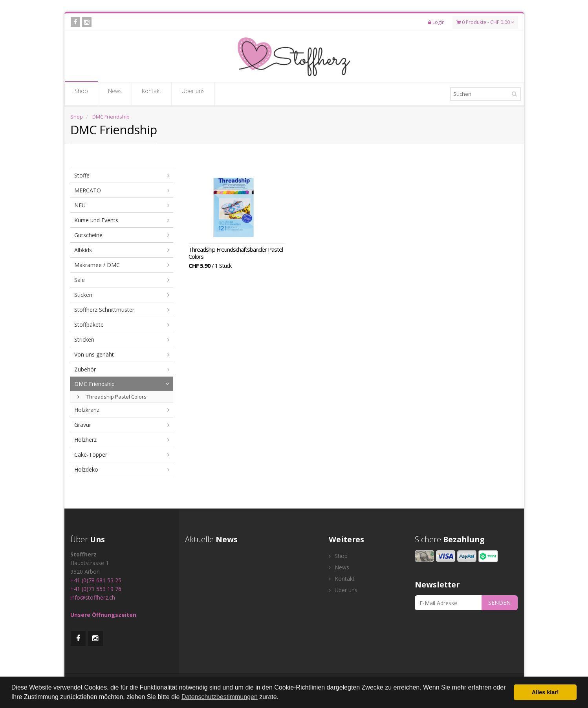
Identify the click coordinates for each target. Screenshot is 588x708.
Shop (81, 93)
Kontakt (152, 93)
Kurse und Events (96, 220)
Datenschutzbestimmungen (220, 697)
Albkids (83, 250)
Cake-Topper (91, 455)
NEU (80, 205)
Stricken (84, 339)
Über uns (193, 93)
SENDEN (499, 603)
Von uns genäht (94, 354)
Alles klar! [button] (545, 692)
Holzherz (85, 440)
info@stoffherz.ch (93, 597)
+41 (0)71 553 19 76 (96, 589)
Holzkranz (87, 410)
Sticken (83, 295)
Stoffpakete (89, 325)
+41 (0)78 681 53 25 (96, 580)
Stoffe (82, 175)
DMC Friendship (111, 117)
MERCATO (88, 190)
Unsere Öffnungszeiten (103, 615)
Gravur (83, 425)
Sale (80, 280)
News (115, 93)
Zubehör (85, 369)
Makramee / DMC (97, 265)
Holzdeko (86, 469)
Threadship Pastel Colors (112, 397)
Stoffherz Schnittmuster (104, 310)
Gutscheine (88, 235)
